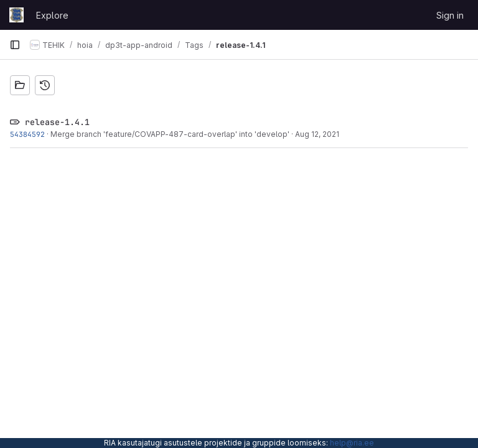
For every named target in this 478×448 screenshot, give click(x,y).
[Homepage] (16, 15)
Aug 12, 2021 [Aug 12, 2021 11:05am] (317, 134)
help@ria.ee (352, 443)
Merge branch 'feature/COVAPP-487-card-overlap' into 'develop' (170, 134)
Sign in (450, 15)
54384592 (27, 134)
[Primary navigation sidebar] (15, 45)
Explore (52, 15)
